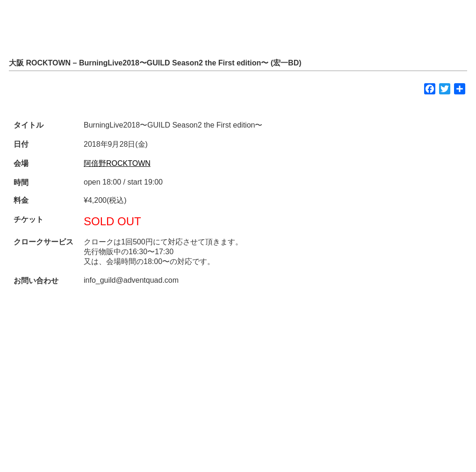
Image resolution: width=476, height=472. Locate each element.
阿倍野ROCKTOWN (117, 163)
